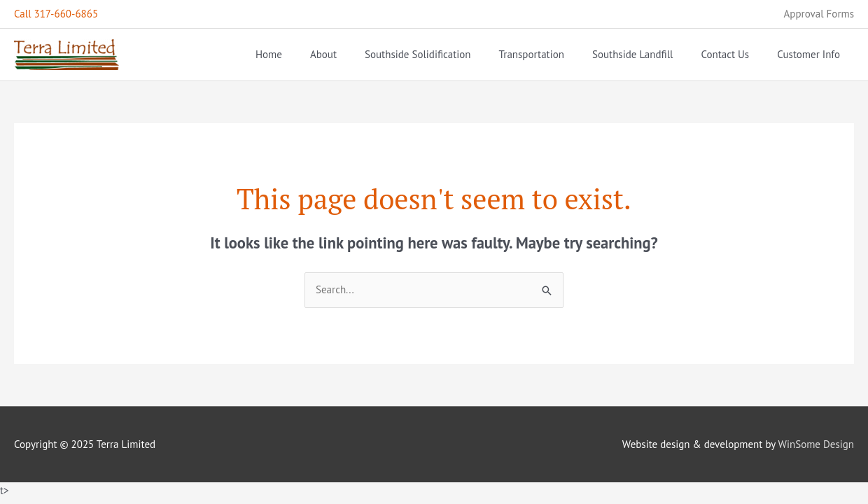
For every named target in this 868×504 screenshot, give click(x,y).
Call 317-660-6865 (56, 14)
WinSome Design (816, 444)
